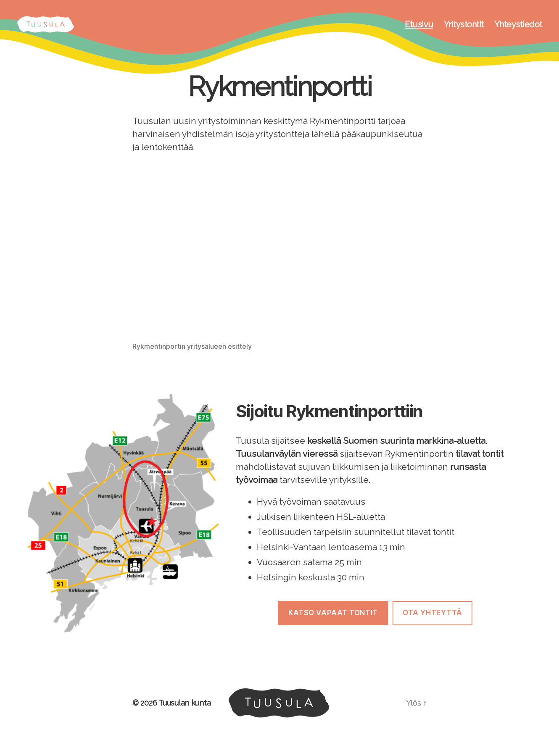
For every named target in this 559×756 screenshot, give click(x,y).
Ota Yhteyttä (432, 625)
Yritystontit (464, 31)
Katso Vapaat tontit (333, 625)
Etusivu (419, 31)
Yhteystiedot (518, 31)
